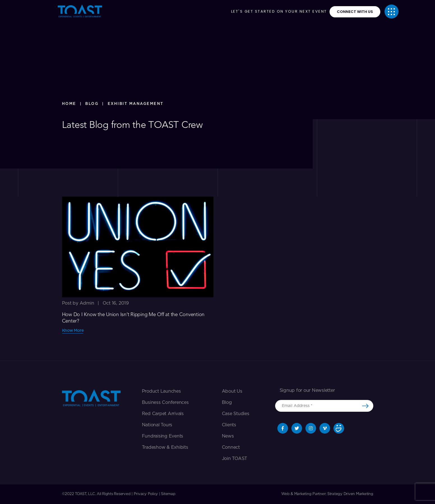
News (228, 436)
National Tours (157, 425)
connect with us (355, 12)
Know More (73, 331)
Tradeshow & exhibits (165, 447)
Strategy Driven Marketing (350, 494)
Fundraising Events (163, 436)
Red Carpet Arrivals (163, 414)
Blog (227, 402)
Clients (229, 425)
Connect (231, 447)
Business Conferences (165, 402)
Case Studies (236, 414)
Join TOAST (235, 459)
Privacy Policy (146, 494)
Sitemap (168, 494)
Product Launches (161, 391)
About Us (232, 391)
